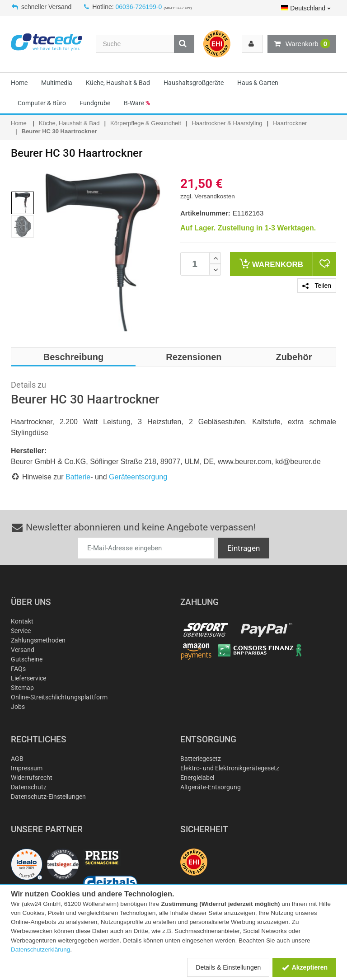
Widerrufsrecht (32, 778)
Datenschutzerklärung (40, 950)
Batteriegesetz (201, 759)
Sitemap (22, 688)
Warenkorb (302, 44)
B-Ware (137, 103)
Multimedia (57, 83)
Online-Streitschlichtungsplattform (59, 697)
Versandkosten (215, 196)
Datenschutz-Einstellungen (48, 797)
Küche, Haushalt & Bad (118, 83)
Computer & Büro (42, 103)
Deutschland (306, 8)
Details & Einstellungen (228, 967)
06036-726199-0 (139, 7)
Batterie (78, 477)
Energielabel (197, 778)
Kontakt (22, 621)
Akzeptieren (304, 967)
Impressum (27, 768)
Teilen (317, 286)
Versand (23, 650)
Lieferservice (28, 678)
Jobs (18, 707)
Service (21, 631)
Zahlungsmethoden (38, 640)
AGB (17, 759)
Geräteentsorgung (138, 477)
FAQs (18, 669)
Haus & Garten (258, 83)
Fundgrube (95, 103)
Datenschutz (29, 787)
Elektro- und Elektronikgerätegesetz (230, 768)
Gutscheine (27, 659)
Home (19, 83)
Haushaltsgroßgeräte (194, 83)
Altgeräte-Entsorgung (211, 787)
